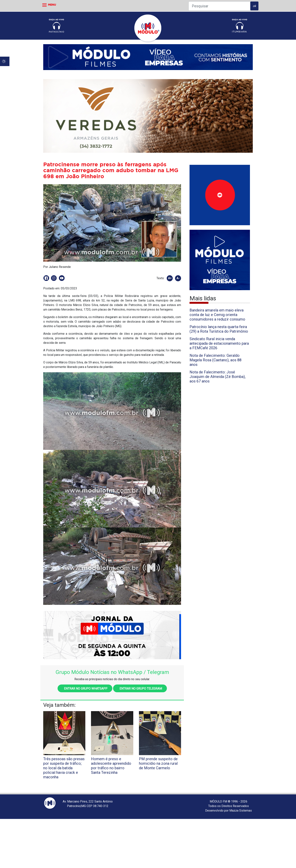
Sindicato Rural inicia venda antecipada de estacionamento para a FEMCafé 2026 (219, 343)
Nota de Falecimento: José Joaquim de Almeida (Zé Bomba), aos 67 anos (218, 377)
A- (178, 278)
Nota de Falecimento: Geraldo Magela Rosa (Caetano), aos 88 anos (215, 360)
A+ (170, 278)
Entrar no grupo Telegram (140, 689)
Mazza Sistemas (241, 811)
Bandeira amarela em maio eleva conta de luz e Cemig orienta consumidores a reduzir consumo (217, 315)
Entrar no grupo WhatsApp (85, 689)
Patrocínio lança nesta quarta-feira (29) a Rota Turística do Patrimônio (219, 329)
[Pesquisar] (219, 6)
